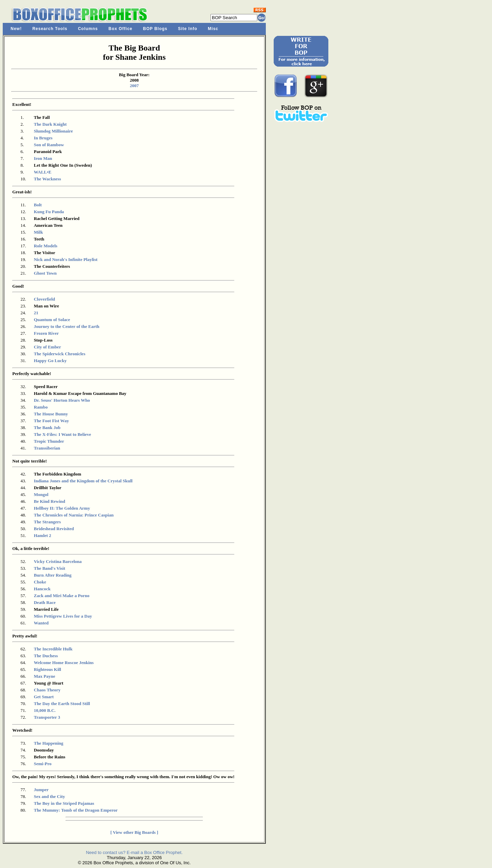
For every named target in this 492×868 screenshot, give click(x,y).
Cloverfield (44, 299)
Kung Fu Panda (49, 212)
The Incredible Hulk (53, 649)
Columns (88, 29)
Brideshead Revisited (54, 529)
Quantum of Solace (52, 320)
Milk (38, 232)
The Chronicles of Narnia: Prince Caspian (74, 515)
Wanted (41, 623)
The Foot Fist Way (51, 421)
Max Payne (44, 676)
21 (36, 313)
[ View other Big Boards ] (134, 832)
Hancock (42, 589)
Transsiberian (47, 448)
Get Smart (44, 697)
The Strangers (47, 522)
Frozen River (46, 333)
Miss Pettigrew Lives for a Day (63, 616)
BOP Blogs (155, 29)
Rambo (41, 407)
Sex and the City (49, 796)
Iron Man (43, 158)
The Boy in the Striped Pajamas (64, 803)
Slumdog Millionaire (53, 131)
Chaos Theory (47, 690)
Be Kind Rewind (50, 501)
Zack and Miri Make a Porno (62, 596)
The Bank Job (47, 428)
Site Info (188, 29)
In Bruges (43, 138)
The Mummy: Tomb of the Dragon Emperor (76, 810)
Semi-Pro (43, 764)
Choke (40, 582)
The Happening (49, 743)
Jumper (41, 790)
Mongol (41, 494)
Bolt (38, 205)
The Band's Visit (50, 568)
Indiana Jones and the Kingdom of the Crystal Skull (83, 481)
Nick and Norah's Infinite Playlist (66, 259)
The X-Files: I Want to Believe (63, 434)
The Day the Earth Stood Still (62, 704)
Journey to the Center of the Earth (67, 326)
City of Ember (47, 347)
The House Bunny (51, 414)
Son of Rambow (49, 145)
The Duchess (46, 656)
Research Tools (50, 29)
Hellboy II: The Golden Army (62, 508)
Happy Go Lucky (50, 361)
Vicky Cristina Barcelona (58, 561)
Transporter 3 (47, 717)
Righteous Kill (47, 669)
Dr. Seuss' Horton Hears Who (62, 400)
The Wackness (47, 179)
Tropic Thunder (49, 441)
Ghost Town (45, 273)
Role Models (46, 246)
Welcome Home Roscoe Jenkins (64, 663)
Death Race (45, 602)
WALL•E (43, 172)
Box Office (121, 29)
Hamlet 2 (43, 535)
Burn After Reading (53, 575)
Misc (213, 29)
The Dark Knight (50, 124)
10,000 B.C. (45, 710)
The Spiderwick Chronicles (60, 354)
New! (16, 29)
